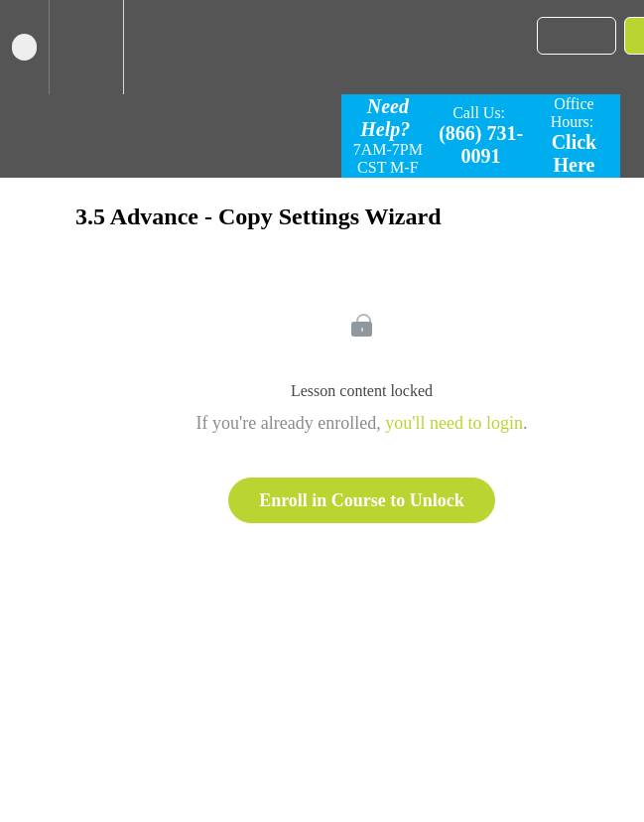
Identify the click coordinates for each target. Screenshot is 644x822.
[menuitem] (86, 47)
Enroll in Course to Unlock (362, 500)
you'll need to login (454, 423)
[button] (24, 47)
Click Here (575, 153)
